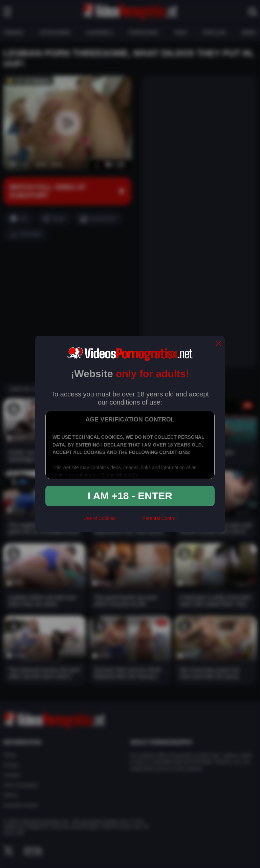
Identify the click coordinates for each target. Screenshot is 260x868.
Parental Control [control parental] (159, 518)
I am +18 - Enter (130, 496)
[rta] (129, 521)
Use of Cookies (99, 518)
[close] (219, 344)
